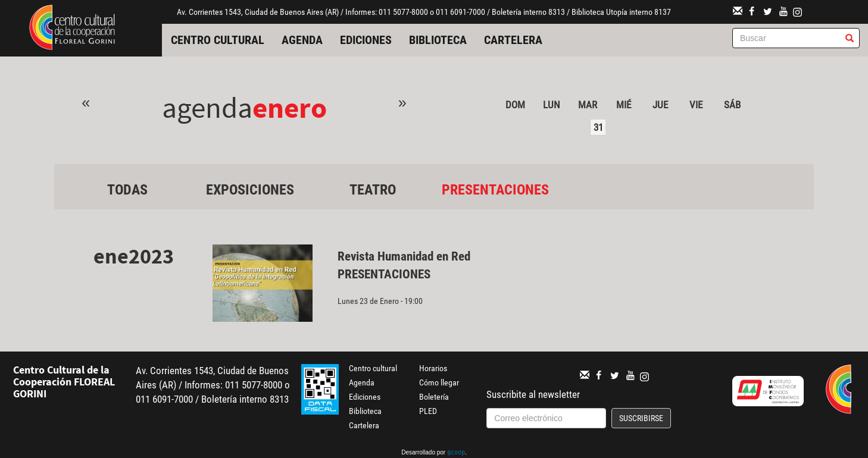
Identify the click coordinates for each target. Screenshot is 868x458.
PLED (428, 411)
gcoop (456, 453)
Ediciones (366, 40)
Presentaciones (495, 190)
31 (598, 127)
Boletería (434, 397)
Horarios (433, 368)
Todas (127, 190)
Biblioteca (438, 40)
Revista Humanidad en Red (404, 256)
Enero (290, 107)
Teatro (373, 190)
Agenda (302, 40)
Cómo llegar (439, 382)
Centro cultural (218, 40)
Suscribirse (641, 418)
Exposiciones (250, 190)
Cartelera (513, 40)
